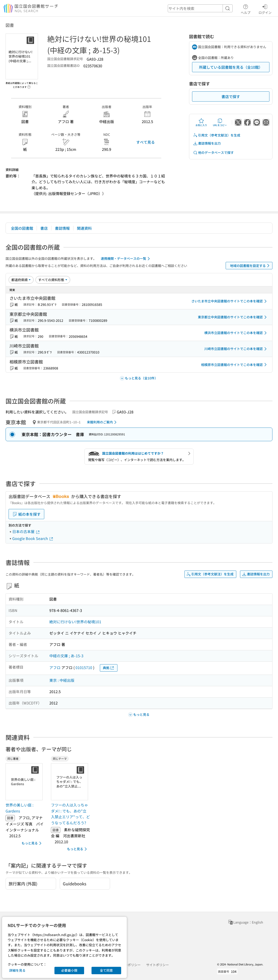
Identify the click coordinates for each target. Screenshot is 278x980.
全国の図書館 (22, 228)
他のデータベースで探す (213, 153)
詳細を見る (17, 970)
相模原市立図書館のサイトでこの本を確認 (235, 365)
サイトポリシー (158, 965)
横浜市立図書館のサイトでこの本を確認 (236, 333)
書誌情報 (62, 228)
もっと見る (32, 843)
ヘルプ (246, 9)
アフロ (55, 667)
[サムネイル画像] (25, 782)
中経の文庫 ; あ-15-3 (66, 656)
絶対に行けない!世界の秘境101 (75, 622)
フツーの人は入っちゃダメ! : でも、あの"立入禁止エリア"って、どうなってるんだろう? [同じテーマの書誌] (70, 814)
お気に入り (201, 122)
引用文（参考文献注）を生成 (217, 135)
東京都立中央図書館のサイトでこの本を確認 (233, 317)
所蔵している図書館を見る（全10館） (231, 67)
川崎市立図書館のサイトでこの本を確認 (236, 349)
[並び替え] (21, 280)
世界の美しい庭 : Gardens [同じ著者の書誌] (19, 808)
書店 (44, 228)
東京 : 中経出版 (62, 680)
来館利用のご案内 (103, 422)
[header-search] (200, 8)
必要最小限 (69, 970)
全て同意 (106, 970)
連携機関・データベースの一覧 (126, 259)
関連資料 (84, 228)
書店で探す (231, 96)
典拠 (109, 668)
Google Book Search (33, 538)
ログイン (265, 9)
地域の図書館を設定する (251, 266)
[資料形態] (53, 280)
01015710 (84, 667)
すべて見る (145, 142)
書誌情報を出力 (207, 143)
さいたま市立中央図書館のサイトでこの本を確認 (230, 301)
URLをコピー (220, 122)
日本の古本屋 (26, 531)
